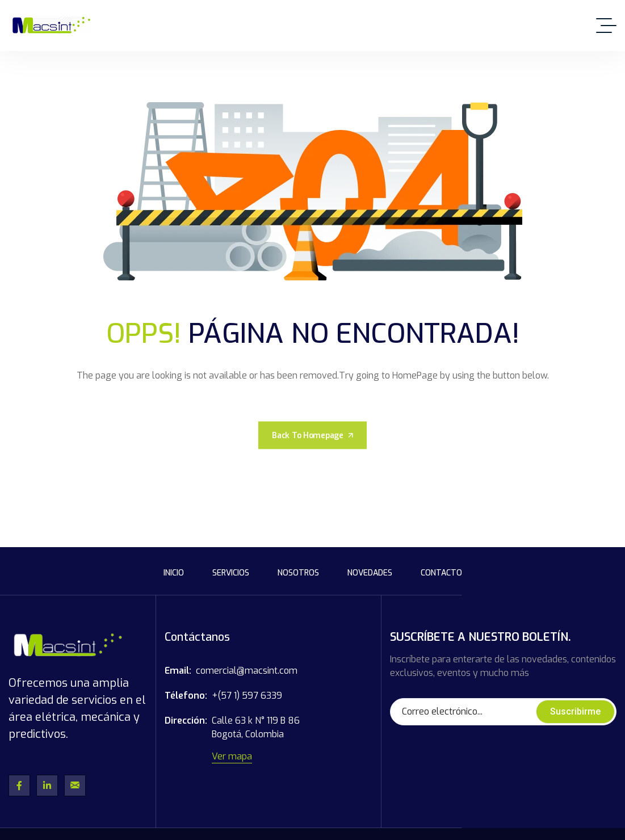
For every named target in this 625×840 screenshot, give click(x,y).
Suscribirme (575, 711)
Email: (178, 671)
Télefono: (186, 696)
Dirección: (186, 721)
